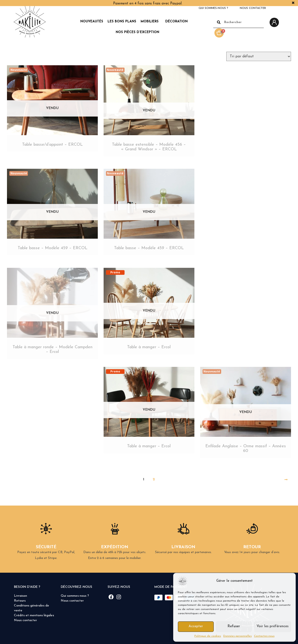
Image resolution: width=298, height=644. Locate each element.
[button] (289, 581)
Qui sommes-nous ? (213, 8)
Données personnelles (237, 636)
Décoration (178, 22)
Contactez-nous (264, 636)
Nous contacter (253, 8)
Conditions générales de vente (32, 608)
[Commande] (259, 56)
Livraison (20, 596)
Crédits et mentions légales (34, 615)
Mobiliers (151, 22)
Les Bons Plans (122, 22)
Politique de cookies (208, 636)
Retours (20, 601)
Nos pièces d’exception (137, 32)
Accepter (196, 626)
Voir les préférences (273, 626)
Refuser (234, 626)
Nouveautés (92, 22)
